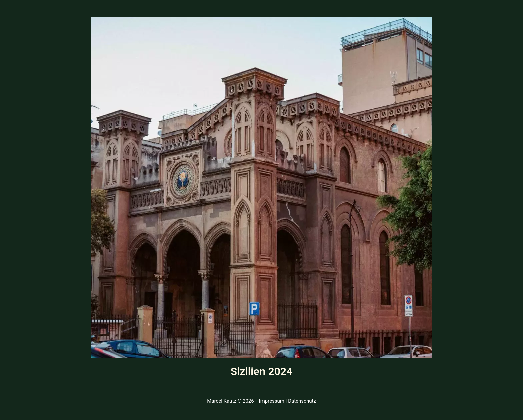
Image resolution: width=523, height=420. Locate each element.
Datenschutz (302, 401)
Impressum (272, 401)
